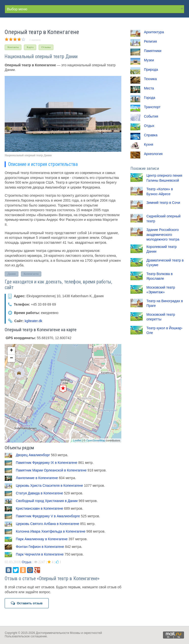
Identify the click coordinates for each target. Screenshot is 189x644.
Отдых (27, 562)
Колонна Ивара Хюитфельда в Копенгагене (51, 531)
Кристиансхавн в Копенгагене (39, 508)
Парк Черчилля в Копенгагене (40, 554)
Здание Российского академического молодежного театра (163, 235)
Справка (151, 135)
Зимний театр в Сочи (163, 203)
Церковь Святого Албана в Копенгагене (47, 524)
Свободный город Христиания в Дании (47, 501)
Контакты (13, 47)
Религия (150, 41)
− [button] (11, 358)
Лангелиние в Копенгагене (37, 478)
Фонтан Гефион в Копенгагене (40, 547)
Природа (151, 70)
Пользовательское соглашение (26, 636)
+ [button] (11, 351)
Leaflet (77, 440)
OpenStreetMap (96, 440)
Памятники (153, 51)
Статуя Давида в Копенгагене (39, 493)
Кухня (149, 144)
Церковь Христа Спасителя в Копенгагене (49, 486)
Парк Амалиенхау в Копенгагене (42, 539)
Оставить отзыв (27, 603)
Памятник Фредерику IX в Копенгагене (47, 463)
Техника (150, 79)
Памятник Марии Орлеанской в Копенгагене (51, 470)
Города (150, 98)
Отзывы (46, 47)
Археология (153, 154)
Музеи (149, 60)
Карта (30, 47)
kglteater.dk (33, 321)
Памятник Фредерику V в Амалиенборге (48, 516)
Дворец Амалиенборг (33, 455)
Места (149, 88)
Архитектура (154, 32)
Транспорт (152, 107)
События (151, 116)
